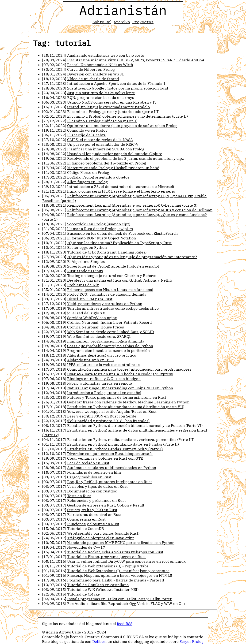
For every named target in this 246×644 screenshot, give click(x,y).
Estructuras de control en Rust (94, 514)
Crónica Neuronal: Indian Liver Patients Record (110, 322)
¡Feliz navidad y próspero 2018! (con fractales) (108, 421)
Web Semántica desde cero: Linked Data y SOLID (110, 332)
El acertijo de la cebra (86, 135)
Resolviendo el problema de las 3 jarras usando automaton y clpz (125, 158)
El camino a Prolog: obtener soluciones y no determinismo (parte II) (127, 116)
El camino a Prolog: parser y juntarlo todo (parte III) (113, 112)
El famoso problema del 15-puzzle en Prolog (107, 163)
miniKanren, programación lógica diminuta (106, 341)
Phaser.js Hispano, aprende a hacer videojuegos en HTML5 (120, 575)
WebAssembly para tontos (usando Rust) (103, 533)
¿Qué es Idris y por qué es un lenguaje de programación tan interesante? (132, 257)
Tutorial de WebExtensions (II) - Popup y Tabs (108, 566)
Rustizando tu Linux (85, 271)
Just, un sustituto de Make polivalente (101, 93)
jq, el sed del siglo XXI (87, 313)
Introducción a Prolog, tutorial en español (104, 393)
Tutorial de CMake (83, 594)
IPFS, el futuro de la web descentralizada (104, 365)
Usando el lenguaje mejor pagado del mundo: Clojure (115, 154)
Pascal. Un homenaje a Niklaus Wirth (100, 65)
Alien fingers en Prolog (87, 182)
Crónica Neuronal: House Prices (96, 327)
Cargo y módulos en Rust (89, 477)
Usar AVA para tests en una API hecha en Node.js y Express (120, 374)
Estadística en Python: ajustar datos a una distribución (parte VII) (126, 407)
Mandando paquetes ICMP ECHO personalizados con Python (121, 543)
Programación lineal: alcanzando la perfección (108, 350)
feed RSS (125, 624)
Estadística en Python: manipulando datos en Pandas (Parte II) (123, 444)
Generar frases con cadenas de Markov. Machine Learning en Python (128, 402)
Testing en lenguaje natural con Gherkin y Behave (112, 275)
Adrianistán (123, 10)
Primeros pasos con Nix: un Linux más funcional (110, 290)
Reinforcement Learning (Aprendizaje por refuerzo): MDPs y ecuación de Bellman (140, 210)
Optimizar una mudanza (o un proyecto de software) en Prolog (122, 126)
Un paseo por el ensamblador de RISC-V (103, 144)
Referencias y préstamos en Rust (96, 500)
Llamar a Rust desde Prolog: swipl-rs (100, 229)
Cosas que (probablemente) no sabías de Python (110, 346)
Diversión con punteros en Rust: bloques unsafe (110, 454)
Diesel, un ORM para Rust (90, 299)
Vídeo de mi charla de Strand (93, 79)
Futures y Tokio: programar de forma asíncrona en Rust (117, 397)
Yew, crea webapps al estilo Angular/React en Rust (112, 411)
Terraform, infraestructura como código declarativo (113, 308)
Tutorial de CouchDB (86, 529)
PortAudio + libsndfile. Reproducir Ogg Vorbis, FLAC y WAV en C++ (126, 603)
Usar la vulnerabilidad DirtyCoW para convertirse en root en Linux (126, 561)
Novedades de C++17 (86, 547)
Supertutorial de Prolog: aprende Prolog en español (113, 266)
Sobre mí (102, 22)
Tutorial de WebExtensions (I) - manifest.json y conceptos (118, 571)
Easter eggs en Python (87, 247)
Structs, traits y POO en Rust (92, 510)
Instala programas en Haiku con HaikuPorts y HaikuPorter (119, 599)
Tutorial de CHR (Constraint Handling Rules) (107, 252)
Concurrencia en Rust (86, 519)
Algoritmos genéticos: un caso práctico (102, 355)
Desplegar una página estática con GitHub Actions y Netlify (120, 280)
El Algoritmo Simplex (86, 261)
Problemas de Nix (83, 285)
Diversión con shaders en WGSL (96, 74)
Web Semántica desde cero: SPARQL (99, 336)
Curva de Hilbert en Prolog (91, 69)
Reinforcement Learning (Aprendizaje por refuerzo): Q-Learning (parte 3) (132, 205)
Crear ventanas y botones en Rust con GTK (105, 458)
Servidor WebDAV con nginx (92, 318)
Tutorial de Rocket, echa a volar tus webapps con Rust (115, 552)
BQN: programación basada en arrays (101, 97)
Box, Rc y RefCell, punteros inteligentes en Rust (110, 482)
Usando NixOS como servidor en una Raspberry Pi (112, 102)
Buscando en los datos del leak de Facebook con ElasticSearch (122, 233)
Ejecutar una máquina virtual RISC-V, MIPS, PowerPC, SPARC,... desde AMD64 (136, 60)
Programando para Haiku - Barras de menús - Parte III (116, 580)
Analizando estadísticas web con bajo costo (106, 55)
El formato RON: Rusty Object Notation (102, 238)
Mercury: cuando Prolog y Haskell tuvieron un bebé (113, 168)
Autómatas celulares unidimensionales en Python (112, 468)
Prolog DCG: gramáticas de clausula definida (107, 294)
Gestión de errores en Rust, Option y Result (106, 505)
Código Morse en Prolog (88, 172)
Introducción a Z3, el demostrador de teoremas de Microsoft (121, 186)
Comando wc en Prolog (87, 130)
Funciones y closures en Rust (93, 524)
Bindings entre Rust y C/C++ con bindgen (104, 379)
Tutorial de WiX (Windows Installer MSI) (103, 589)
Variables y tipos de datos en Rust (97, 486)
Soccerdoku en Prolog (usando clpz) (99, 224)
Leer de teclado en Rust (88, 463)
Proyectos (143, 22)
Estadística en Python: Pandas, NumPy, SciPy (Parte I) (115, 449)
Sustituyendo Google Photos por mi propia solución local (118, 88)
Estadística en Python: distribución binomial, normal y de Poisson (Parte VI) (135, 425)
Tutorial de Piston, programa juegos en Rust (106, 557)
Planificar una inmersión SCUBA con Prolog (106, 149)
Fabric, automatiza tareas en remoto (100, 383)
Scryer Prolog (192, 641)
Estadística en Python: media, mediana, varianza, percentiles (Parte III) (131, 439)
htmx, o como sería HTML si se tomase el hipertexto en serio (121, 191)
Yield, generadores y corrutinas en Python (105, 304)
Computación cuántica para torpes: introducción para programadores (129, 369)
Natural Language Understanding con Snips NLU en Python (120, 388)
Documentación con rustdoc (92, 491)
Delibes (99, 641)
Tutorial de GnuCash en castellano (98, 585)
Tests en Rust (79, 496)
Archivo (122, 22)
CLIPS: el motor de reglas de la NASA (100, 140)
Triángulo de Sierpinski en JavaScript (100, 538)
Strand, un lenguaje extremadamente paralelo (108, 107)
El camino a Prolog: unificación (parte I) (102, 121)
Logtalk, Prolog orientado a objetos (98, 177)
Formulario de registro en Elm (94, 472)
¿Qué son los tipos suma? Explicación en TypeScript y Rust (119, 243)
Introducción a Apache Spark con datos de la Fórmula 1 (116, 83)
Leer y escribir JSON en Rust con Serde (102, 416)
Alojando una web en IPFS (90, 360)
